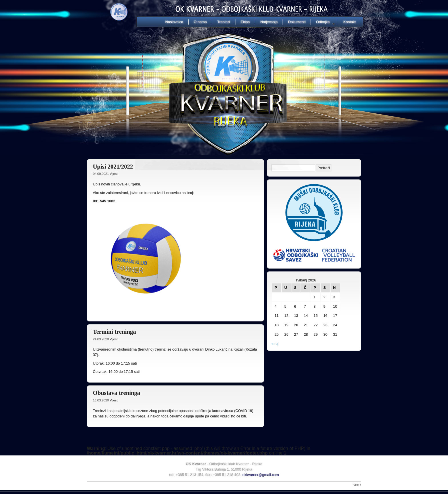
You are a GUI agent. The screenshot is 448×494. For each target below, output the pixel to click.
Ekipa (245, 22)
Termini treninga (114, 332)
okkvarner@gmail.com (261, 475)
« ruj (275, 344)
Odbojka (323, 22)
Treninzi (224, 22)
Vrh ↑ (357, 485)
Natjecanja (269, 22)
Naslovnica (174, 22)
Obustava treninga (116, 393)
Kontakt (350, 22)
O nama (200, 22)
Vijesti (114, 174)
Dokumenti (297, 22)
